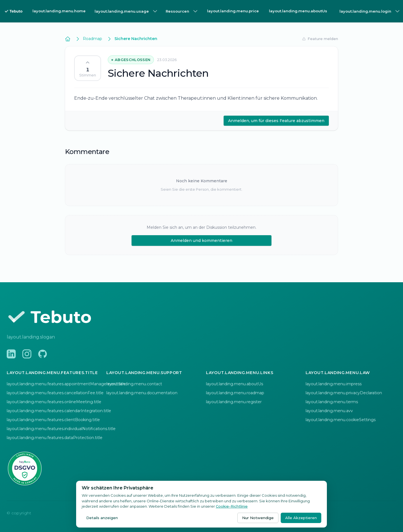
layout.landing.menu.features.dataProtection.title (55, 438)
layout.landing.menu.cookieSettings (341, 420)
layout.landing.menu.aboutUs (298, 11)
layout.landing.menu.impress (334, 384)
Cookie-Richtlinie (232, 506)
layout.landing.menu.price (233, 11)
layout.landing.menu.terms (332, 402)
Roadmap (92, 39)
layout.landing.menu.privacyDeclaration (344, 393)
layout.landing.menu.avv (329, 411)
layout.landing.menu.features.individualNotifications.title (61, 429)
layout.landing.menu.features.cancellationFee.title (55, 393)
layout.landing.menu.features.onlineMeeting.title (54, 402)
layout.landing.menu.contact (134, 384)
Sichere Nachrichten (136, 39)
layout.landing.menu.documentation (142, 393)
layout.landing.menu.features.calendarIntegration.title (59, 411)
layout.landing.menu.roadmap (235, 393)
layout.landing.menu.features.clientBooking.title (53, 420)
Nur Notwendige (258, 518)
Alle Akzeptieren (301, 518)
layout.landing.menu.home (59, 11)
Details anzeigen (102, 518)
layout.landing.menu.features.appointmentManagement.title (66, 384)
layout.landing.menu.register (234, 402)
